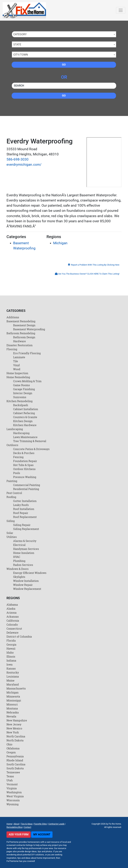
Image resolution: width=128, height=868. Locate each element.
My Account (42, 834)
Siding (11, 521)
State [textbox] (17, 45)
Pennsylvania (15, 756)
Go (64, 65)
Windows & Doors (17, 569)
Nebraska (13, 712)
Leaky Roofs (21, 505)
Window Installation (26, 581)
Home (9, 824)
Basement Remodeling (21, 321)
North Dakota (15, 740)
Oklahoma (13, 748)
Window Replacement (27, 589)
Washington (14, 792)
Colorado (12, 625)
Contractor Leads (56, 824)
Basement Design (24, 325)
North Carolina (16, 736)
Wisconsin (13, 800)
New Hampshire (17, 720)
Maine (10, 680)
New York (13, 732)
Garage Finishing (24, 389)
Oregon (11, 752)
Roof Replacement (25, 517)
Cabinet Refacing (24, 413)
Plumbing (19, 561)
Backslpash (21, 405)
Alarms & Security (25, 541)
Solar (10, 533)
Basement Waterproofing (29, 329)
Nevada (11, 716)
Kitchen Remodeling (19, 401)
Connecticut (14, 628)
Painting (12, 481)
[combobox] (64, 34)
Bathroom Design (24, 337)
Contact (27, 827)
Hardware (19, 341)
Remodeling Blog (14, 827)
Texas (10, 776)
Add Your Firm (19, 834)
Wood (17, 369)
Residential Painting (26, 489)
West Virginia (15, 796)
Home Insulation (24, 553)
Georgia (11, 644)
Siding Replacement (26, 529)
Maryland (13, 684)
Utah (10, 780)
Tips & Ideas (27, 824)
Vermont (12, 784)
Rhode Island (15, 760)
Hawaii (11, 648)
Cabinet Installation (26, 409)
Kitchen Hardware (25, 425)
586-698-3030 (17, 159)
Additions (13, 317)
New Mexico (14, 728)
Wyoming (12, 804)
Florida (11, 640)
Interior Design (23, 393)
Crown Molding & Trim (27, 381)
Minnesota (13, 696)
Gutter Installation (25, 501)
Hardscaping (21, 433)
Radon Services (23, 565)
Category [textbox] (20, 34)
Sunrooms (20, 397)
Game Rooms (21, 385)
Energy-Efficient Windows (30, 573)
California (13, 621)
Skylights (19, 577)
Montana (12, 708)
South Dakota (15, 768)
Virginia (12, 788)
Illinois (11, 656)
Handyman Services (26, 549)
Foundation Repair (25, 461)
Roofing (11, 497)
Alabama (12, 605)
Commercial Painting (27, 485)
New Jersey (14, 724)
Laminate (19, 357)
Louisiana (13, 676)
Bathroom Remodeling (21, 333)
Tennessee (13, 772)
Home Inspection (17, 373)
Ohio (9, 744)
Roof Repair (21, 513)
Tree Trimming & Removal (30, 441)
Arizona (11, 613)
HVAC (17, 557)
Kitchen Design (23, 421)
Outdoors (12, 445)
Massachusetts (16, 688)
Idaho (10, 652)
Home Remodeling (18, 377)
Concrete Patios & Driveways (31, 449)
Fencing (18, 457)
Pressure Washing (25, 477)
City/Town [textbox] (21, 55)
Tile (16, 361)
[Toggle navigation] (121, 10)
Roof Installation (24, 509)
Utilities (12, 537)
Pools (17, 473)
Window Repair (23, 585)
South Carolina (16, 764)
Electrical (19, 545)
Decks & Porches (24, 453)
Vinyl (16, 365)
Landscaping (15, 429)
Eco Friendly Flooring (27, 353)
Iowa (9, 664)
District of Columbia (19, 636)
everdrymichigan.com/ (24, 165)
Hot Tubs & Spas (23, 465)
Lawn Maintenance (25, 437)
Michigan (60, 243)
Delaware (12, 632)
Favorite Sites (40, 824)
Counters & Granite (25, 417)
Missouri (12, 704)
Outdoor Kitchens (24, 469)
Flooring (12, 349)
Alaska (11, 609)
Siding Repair (22, 525)
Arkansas (13, 617)
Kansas (11, 668)
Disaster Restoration (19, 345)
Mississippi (14, 700)
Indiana (11, 660)
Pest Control (14, 493)
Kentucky (13, 672)
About (16, 824)
